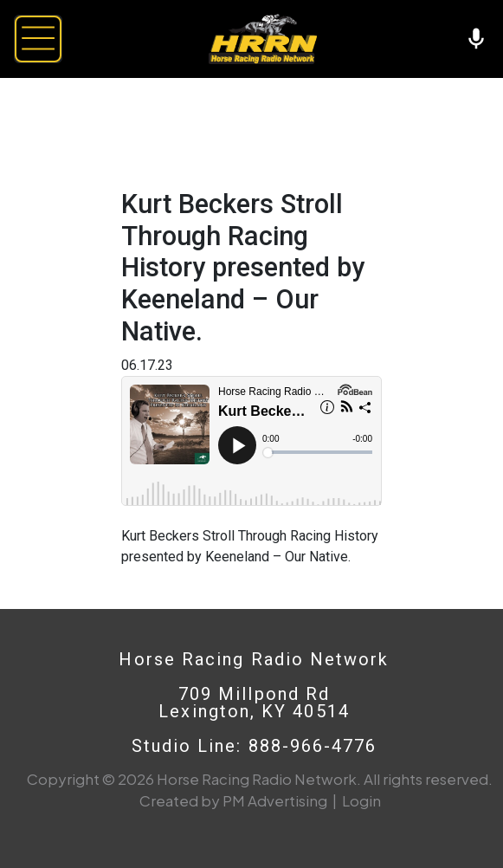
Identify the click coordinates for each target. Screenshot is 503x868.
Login (361, 800)
